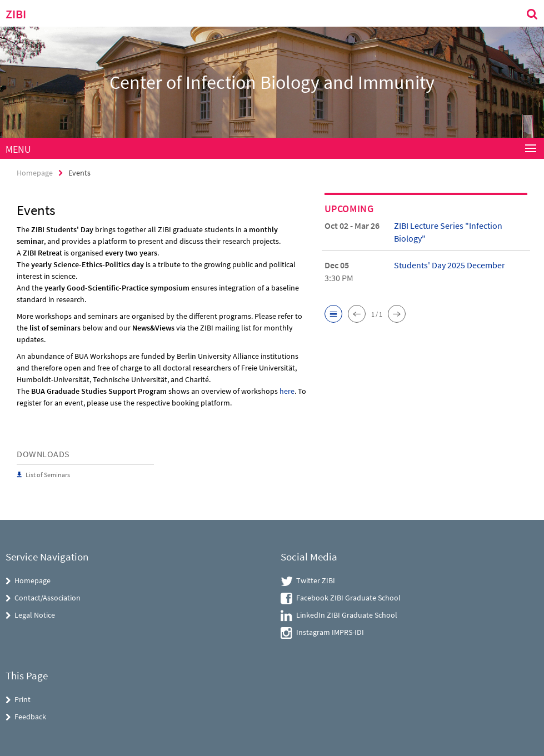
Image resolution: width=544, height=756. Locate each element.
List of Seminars (48, 475)
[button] (333, 314)
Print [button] (23, 699)
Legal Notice (35, 615)
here (287, 391)
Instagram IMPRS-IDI (330, 632)
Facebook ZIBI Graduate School (348, 598)
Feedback (30, 717)
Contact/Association (48, 598)
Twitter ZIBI (316, 580)
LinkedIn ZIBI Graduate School (347, 615)
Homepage (35, 173)
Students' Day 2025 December (450, 265)
